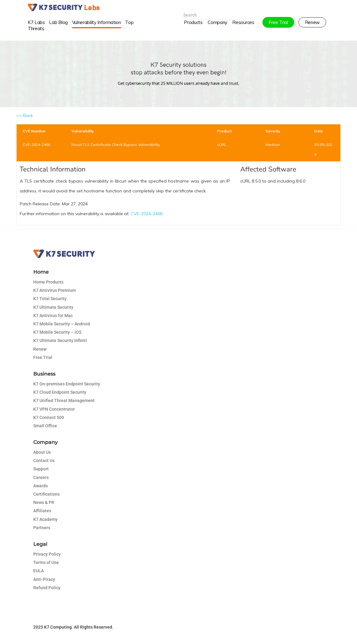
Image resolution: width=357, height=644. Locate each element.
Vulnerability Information (97, 29)
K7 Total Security (50, 299)
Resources (243, 29)
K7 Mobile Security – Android (62, 324)
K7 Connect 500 (49, 417)
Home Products (48, 282)
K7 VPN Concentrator (54, 409)
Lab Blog (58, 29)
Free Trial (43, 357)
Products (193, 29)
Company (217, 29)
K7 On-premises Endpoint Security (67, 384)
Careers (41, 477)
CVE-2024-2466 (147, 214)
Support (41, 469)
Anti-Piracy (44, 579)
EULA (39, 571)
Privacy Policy (47, 554)
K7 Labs (36, 29)
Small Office (45, 426)
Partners (42, 528)
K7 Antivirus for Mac (53, 316)
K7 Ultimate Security (53, 307)
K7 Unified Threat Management (64, 400)
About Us (42, 452)
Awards (41, 486)
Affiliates (42, 511)
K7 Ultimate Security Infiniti (60, 340)
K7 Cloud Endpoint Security (60, 392)
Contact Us (44, 461)
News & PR (44, 502)
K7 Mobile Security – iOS (57, 332)
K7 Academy (45, 519)
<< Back (25, 115)
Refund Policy (47, 588)
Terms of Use (46, 562)
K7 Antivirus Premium (55, 290)
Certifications (47, 494)
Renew (40, 349)
